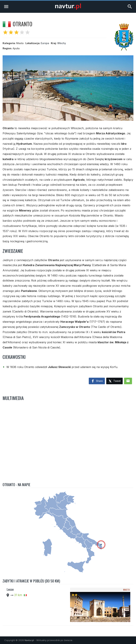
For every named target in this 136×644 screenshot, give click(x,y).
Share (97, 381)
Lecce (10, 589)
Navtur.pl (29, 640)
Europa (45, 43)
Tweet (114, 381)
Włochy (62, 43)
